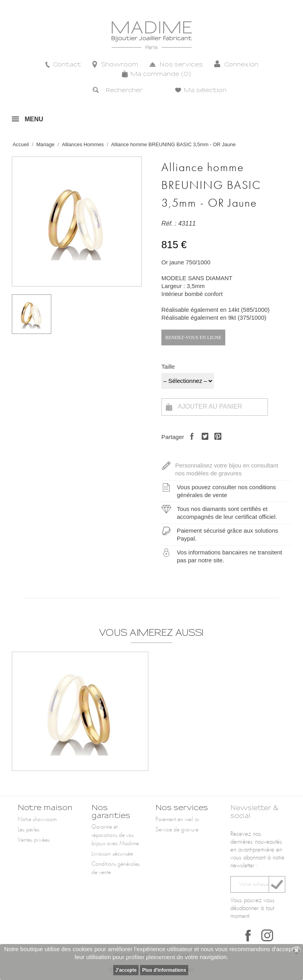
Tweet (203, 443)
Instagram (267, 935)
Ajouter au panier (204, 407)
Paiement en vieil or (178, 820)
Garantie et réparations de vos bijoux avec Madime (115, 835)
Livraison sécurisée (112, 854)
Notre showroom (37, 820)
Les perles (29, 830)
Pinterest (216, 443)
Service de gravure (177, 830)
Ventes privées (34, 840)
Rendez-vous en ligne (193, 337)
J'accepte (126, 970)
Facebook (248, 935)
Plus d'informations (164, 970)
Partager (190, 443)
